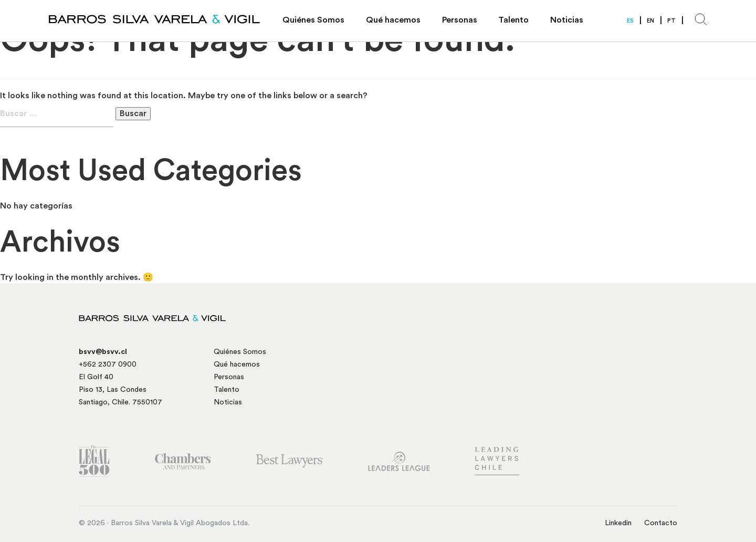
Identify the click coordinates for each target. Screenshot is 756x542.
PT (671, 21)
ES (630, 21)
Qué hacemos (393, 20)
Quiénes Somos (313, 20)
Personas (460, 20)
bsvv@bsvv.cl (103, 352)
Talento (513, 20)
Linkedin (618, 523)
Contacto (661, 523)
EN (650, 21)
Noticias (567, 20)
